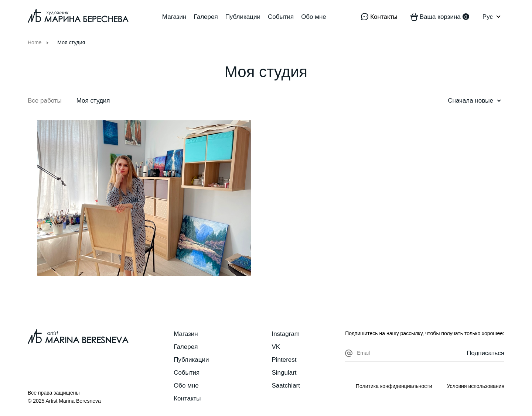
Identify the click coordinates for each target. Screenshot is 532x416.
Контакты (187, 398)
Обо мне (314, 17)
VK (276, 347)
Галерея (206, 17)
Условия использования (476, 386)
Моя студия (93, 101)
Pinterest (284, 360)
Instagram (286, 334)
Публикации (243, 17)
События (281, 17)
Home (35, 42)
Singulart (284, 373)
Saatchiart (286, 386)
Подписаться (485, 353)
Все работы (45, 101)
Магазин (174, 17)
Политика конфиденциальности (394, 386)
